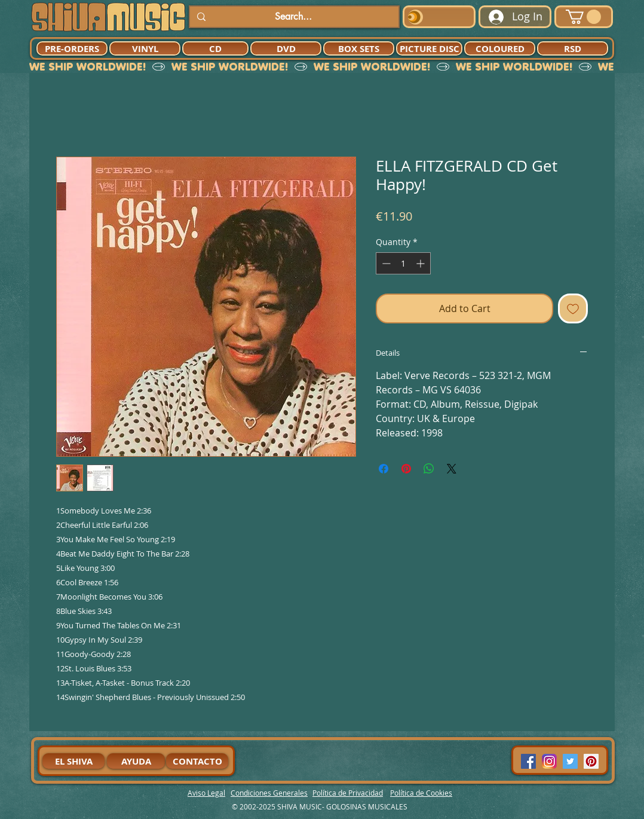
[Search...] (293, 17)
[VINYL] (145, 48)
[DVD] (286, 48)
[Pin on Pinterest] (406, 469)
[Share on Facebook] (384, 469)
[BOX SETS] (359, 48)
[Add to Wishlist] (573, 308)
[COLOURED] (500, 48)
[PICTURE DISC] (429, 48)
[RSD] (573, 48)
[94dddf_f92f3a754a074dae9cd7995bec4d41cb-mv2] (549, 761)
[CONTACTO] (197, 761)
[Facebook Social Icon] (528, 761)
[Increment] (421, 263)
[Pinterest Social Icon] (591, 761)
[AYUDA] (136, 761)
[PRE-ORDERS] (72, 48)
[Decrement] (385, 263)
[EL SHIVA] (73, 761)
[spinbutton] (403, 263)
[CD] (215, 48)
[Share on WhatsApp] (429, 469)
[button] (583, 17)
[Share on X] (452, 469)
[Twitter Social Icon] (570, 761)
